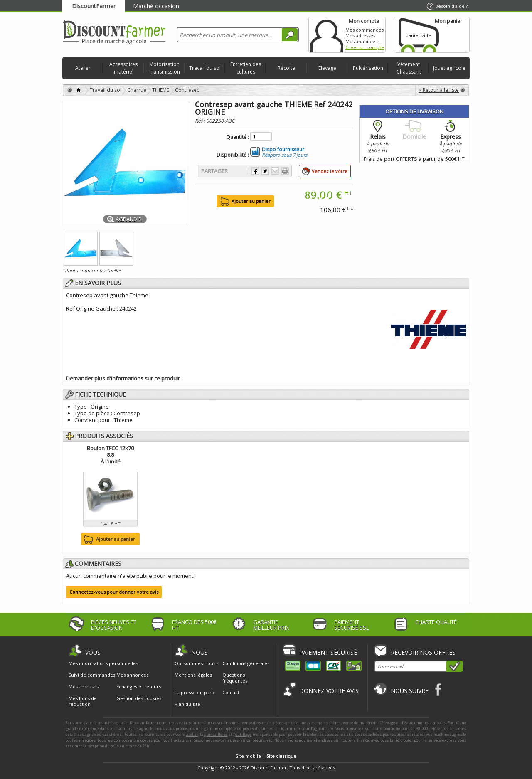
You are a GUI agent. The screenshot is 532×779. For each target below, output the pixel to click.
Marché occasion (156, 6)
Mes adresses (360, 36)
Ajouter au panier (109, 540)
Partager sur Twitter (265, 171)
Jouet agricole (449, 68)
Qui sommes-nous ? (196, 663)
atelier (192, 734)
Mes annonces (361, 41)
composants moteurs (133, 740)
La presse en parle (195, 692)
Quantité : (238, 137)
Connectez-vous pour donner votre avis (114, 592)
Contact (231, 692)
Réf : (201, 121)
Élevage (327, 68)
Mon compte (327, 35)
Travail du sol (205, 68)
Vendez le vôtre (330, 171)
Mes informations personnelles (103, 663)
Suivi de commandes (92, 675)
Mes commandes (365, 30)
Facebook (439, 689)
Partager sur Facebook (255, 171)
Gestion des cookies (139, 698)
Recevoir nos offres (423, 652)
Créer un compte (365, 47)
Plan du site (187, 704)
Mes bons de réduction (83, 701)
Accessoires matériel (123, 68)
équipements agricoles (425, 723)
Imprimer (285, 171)
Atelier (83, 68)
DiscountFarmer (94, 6)
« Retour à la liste (439, 90)
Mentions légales (193, 675)
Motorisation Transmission (164, 68)
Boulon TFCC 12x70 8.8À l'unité (110, 455)
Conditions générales (246, 663)
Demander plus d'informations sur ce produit (123, 378)
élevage (388, 723)
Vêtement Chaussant (409, 68)
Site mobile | (266, 756)
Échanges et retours (139, 687)
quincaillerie (216, 734)
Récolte (286, 68)
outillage (243, 734)
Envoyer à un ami (275, 171)
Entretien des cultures (246, 68)
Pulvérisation (368, 68)
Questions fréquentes (235, 678)
